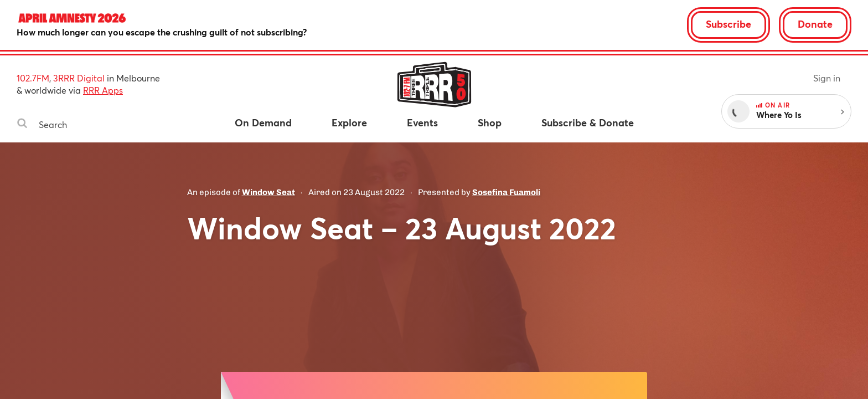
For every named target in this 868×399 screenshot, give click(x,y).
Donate (815, 24)
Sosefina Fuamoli (506, 192)
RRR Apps (103, 90)
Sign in (827, 78)
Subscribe (728, 24)
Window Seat (268, 192)
